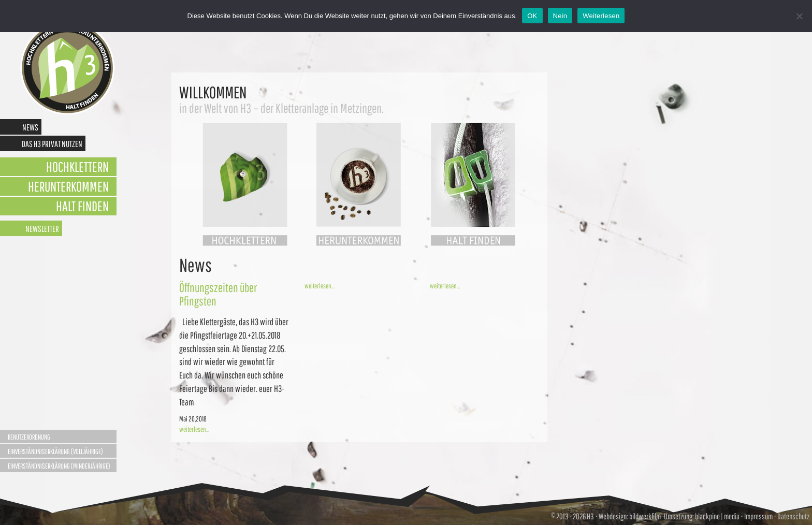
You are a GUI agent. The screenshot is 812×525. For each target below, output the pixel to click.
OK (532, 16)
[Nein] (799, 16)
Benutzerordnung (29, 437)
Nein (560, 16)
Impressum (758, 516)
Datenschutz (793, 516)
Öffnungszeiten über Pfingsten (218, 294)
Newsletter (42, 229)
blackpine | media (717, 516)
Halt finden (82, 206)
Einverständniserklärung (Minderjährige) (59, 466)
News (30, 127)
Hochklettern (77, 166)
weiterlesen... (194, 429)
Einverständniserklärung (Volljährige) (55, 451)
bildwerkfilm (645, 516)
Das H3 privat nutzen (52, 144)
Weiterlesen (601, 16)
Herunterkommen (68, 186)
